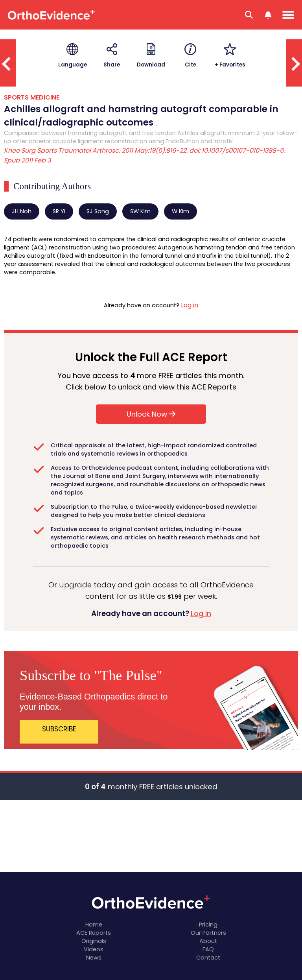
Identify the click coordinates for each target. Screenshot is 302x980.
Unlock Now (151, 414)
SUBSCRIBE (59, 729)
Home (94, 925)
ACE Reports (94, 933)
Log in (190, 305)
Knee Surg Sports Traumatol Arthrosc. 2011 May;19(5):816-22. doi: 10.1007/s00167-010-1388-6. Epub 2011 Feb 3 (144, 155)
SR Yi (59, 211)
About (208, 941)
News (94, 958)
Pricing (208, 925)
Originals (94, 941)
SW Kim (140, 211)
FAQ (208, 949)
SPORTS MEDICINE (32, 97)
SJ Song (98, 211)
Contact (208, 958)
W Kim (180, 211)
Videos (94, 949)
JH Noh (22, 211)
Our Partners (208, 933)
